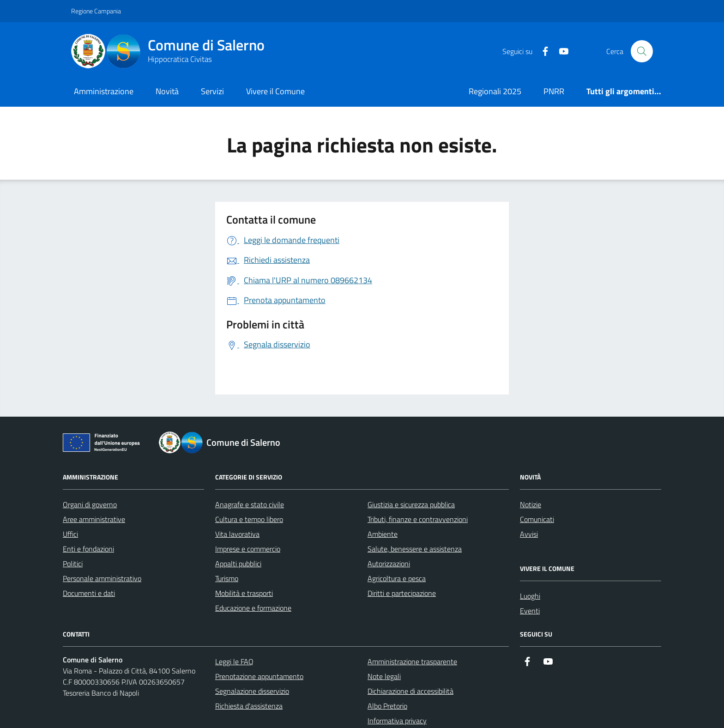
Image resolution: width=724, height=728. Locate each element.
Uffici (70, 534)
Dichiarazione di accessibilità (410, 691)
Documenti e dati (89, 593)
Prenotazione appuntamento (259, 676)
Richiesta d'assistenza (249, 706)
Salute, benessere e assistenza (415, 549)
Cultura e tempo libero (249, 519)
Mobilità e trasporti (244, 593)
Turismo (227, 578)
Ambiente (383, 534)
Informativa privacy (397, 721)
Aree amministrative (94, 519)
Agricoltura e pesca (397, 578)
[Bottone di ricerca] (642, 51)
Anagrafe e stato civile (250, 504)
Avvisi (529, 534)
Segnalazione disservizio (252, 691)
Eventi (530, 611)
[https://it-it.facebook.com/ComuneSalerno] (542, 52)
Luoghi (530, 596)
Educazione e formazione (253, 608)
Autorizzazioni (389, 564)
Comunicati (537, 519)
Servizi (212, 91)
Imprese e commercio (248, 549)
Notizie (531, 504)
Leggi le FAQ (234, 661)
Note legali (384, 676)
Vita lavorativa (237, 534)
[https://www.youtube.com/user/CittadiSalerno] (560, 52)
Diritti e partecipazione (402, 593)
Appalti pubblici (238, 564)
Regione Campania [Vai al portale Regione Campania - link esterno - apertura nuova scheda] (96, 11)
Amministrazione (104, 91)
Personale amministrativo (102, 578)
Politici (73, 564)
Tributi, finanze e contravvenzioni (418, 519)
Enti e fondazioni (88, 549)
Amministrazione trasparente (412, 661)
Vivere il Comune (275, 91)
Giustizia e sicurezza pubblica (411, 504)
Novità (167, 91)
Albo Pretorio (387, 706)
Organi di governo (90, 504)
